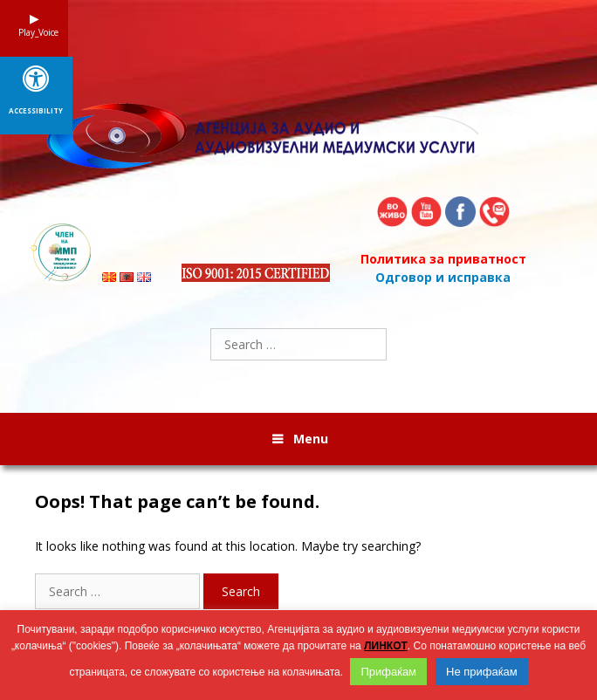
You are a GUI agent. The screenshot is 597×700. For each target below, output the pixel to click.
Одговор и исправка (443, 277)
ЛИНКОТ (386, 646)
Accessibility (36, 111)
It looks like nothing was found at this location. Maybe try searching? (228, 546)
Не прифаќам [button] (482, 672)
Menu (311, 439)
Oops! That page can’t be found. (177, 502)
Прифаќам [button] (388, 672)
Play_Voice (34, 32)
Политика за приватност (443, 259)
